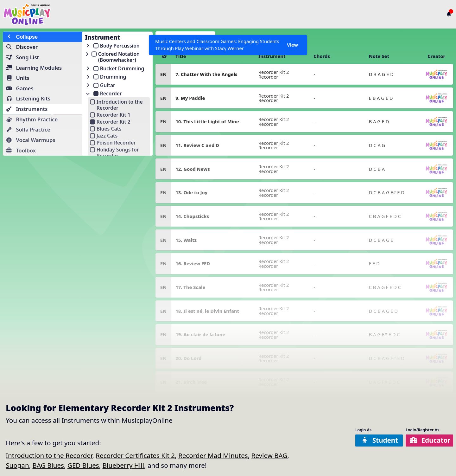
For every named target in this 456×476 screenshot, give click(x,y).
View (292, 45)
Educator (430, 440)
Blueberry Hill (123, 465)
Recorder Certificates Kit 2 (135, 455)
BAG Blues (48, 465)
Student (380, 440)
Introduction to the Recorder (49, 455)
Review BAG (269, 455)
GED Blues (83, 465)
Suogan (17, 465)
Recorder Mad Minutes (213, 455)
